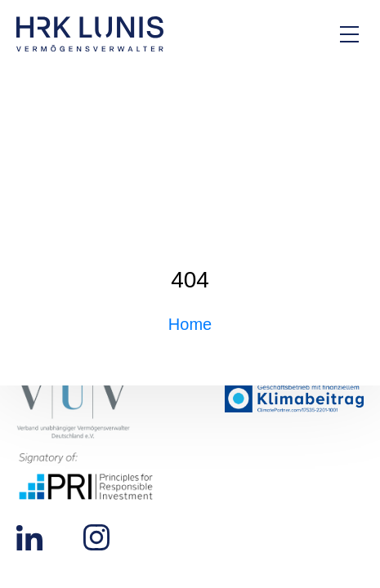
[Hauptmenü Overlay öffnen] (349, 34)
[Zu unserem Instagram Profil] (96, 537)
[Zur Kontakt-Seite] (294, 34)
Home (190, 324)
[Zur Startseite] (90, 34)
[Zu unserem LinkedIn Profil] (29, 537)
